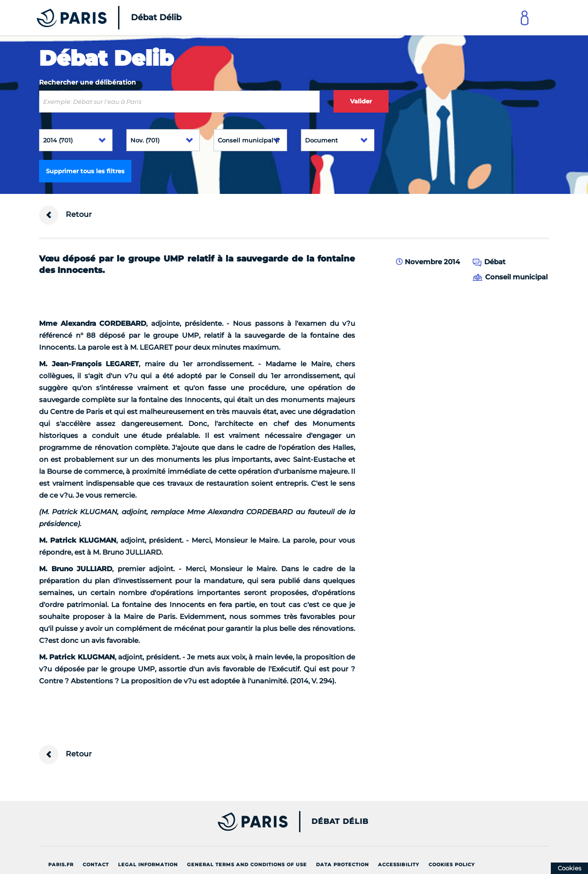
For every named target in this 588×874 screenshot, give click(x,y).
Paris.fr (61, 865)
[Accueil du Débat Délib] (96, 18)
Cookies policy (452, 865)
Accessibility (399, 865)
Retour (65, 215)
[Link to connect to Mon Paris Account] (525, 18)
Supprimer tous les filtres (85, 171)
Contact (96, 865)
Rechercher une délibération (88, 82)
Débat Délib (340, 822)
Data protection (342, 865)
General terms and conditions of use (247, 865)
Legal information (148, 865)
